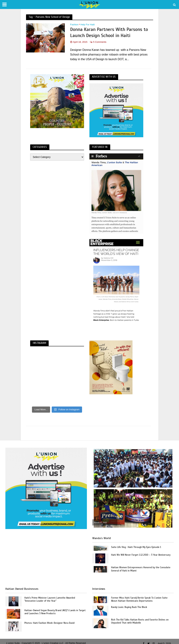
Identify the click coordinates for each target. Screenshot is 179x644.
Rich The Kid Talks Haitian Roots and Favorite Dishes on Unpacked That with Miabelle (140, 621)
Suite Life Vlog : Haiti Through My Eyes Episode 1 (136, 547)
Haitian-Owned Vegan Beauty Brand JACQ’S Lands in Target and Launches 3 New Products (55, 612)
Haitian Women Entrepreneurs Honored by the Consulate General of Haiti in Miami (141, 569)
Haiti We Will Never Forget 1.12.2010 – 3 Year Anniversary (141, 555)
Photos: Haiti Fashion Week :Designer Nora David (49, 623)
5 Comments (100, 42)
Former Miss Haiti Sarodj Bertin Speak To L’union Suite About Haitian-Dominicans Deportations (139, 599)
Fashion (74, 25)
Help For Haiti (88, 25)
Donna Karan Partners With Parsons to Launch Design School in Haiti (109, 32)
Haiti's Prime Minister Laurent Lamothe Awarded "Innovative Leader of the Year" (50, 599)
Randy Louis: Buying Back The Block (129, 607)
